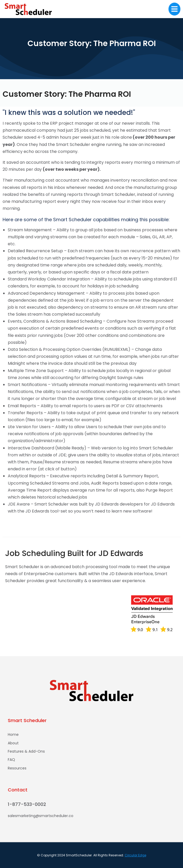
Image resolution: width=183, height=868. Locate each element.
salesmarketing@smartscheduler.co (41, 816)
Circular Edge (135, 855)
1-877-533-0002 (27, 804)
